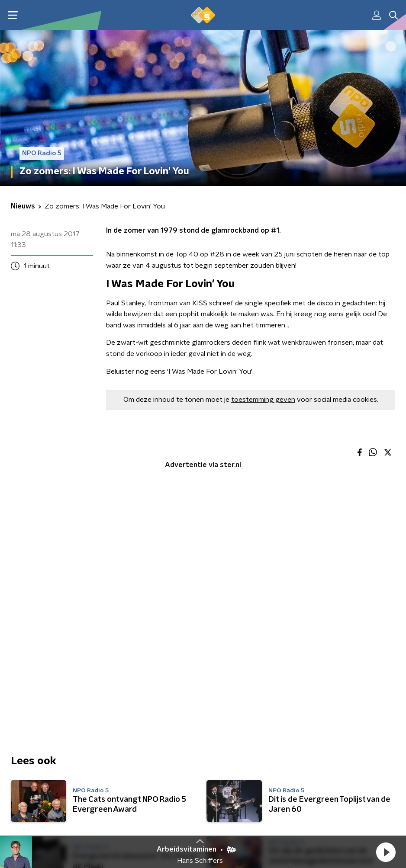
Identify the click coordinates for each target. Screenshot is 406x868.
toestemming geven (263, 400)
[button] (386, 852)
